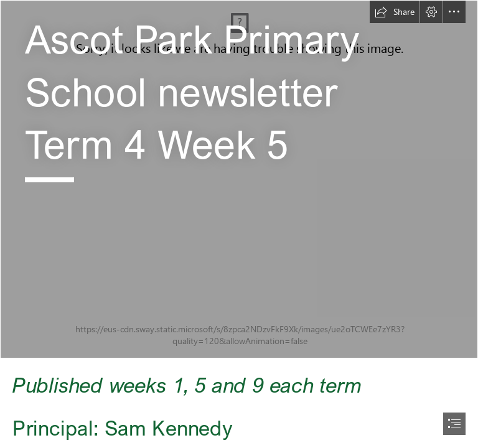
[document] (239, 224)
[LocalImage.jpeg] (239, 179)
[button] (395, 12)
